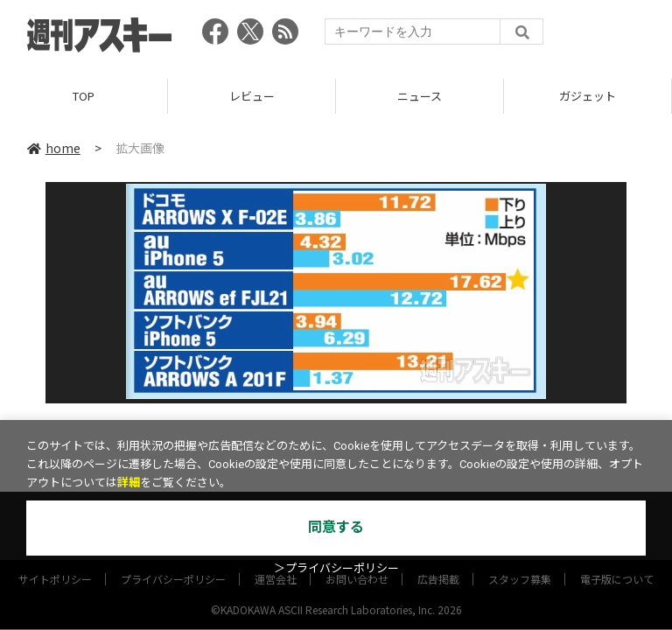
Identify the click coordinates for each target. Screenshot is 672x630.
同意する (336, 527)
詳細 (129, 483)
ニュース (420, 96)
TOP (84, 96)
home (54, 148)
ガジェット (588, 96)
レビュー (252, 96)
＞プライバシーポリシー (336, 568)
